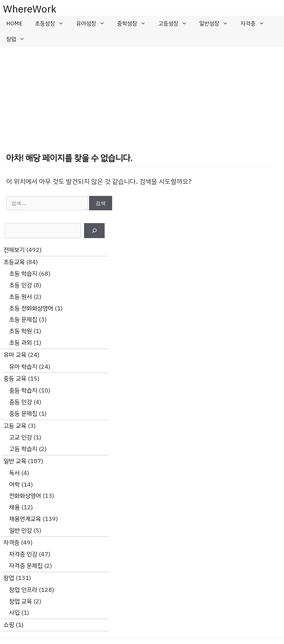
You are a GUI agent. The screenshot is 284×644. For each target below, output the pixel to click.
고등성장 (176, 23)
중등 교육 (15, 379)
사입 (14, 613)
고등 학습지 (23, 449)
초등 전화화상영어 (31, 308)
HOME (14, 23)
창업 (19, 39)
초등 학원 (20, 331)
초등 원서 (20, 297)
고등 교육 (15, 426)
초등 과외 (20, 343)
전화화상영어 (25, 496)
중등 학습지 (23, 390)
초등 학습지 (23, 274)
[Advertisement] (142, 94)
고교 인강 (20, 437)
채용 (14, 507)
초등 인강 (20, 285)
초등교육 (14, 262)
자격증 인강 (23, 554)
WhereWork (30, 9)
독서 (14, 473)
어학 (14, 484)
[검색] (94, 231)
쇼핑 (9, 625)
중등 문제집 (23, 414)
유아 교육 (15, 355)
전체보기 (14, 250)
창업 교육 (20, 601)
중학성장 (135, 23)
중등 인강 (20, 402)
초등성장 (52, 23)
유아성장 (94, 23)
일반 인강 (20, 530)
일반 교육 (15, 461)
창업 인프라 (23, 590)
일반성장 (217, 23)
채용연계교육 (25, 519)
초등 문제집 (23, 320)
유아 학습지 (23, 367)
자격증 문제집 (26, 566)
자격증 (256, 23)
